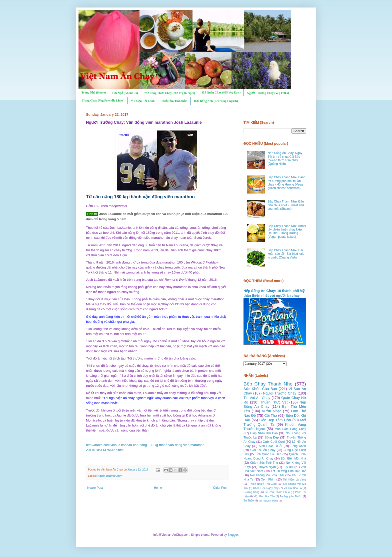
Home (158, 488)
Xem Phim (268, 479)
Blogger (233, 535)
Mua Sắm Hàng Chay (290, 429)
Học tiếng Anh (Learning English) (216, 101)
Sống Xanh (298, 446)
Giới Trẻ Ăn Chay (263, 450)
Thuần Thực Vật (274, 402)
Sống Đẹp (272, 437)
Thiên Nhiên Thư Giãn (263, 484)
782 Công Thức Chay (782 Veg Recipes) (169, 93)
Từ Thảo (249, 500)
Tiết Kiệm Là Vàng (294, 479)
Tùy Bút (288, 467)
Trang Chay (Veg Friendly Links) (103, 100)
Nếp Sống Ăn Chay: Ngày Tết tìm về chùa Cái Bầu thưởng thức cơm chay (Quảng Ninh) (285, 158)
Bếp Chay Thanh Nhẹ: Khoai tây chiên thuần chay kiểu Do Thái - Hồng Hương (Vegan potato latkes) (287, 231)
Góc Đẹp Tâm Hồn (275, 420)
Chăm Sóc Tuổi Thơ (264, 463)
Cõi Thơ (271, 415)
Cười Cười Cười (274, 442)
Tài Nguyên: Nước (291, 496)
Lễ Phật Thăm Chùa (277, 492)
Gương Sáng (251, 492)
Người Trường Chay (110, 476)
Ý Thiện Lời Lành (143, 101)
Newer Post (95, 488)
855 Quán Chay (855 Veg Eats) (221, 92)
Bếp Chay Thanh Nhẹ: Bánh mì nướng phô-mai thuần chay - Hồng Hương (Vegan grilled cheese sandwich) (287, 183)
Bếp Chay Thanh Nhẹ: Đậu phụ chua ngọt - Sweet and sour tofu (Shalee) (286, 205)
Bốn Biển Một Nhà (293, 458)
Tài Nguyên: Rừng (268, 501)
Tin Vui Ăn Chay (257, 398)
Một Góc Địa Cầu (264, 496)
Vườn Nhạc (271, 411)
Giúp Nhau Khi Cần (264, 433)
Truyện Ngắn (267, 467)
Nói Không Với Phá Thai (267, 475)
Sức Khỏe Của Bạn (260, 389)
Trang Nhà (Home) (94, 92)
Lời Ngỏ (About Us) (125, 93)
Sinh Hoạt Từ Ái (270, 446)
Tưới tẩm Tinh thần (174, 101)
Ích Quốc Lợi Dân (269, 454)
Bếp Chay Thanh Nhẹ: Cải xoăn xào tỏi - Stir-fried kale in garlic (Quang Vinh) (286, 254)
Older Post (220, 488)
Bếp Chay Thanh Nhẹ (268, 384)
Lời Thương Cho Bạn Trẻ (288, 471)
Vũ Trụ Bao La (293, 488)
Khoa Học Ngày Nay (266, 488)
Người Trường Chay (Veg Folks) (268, 93)
